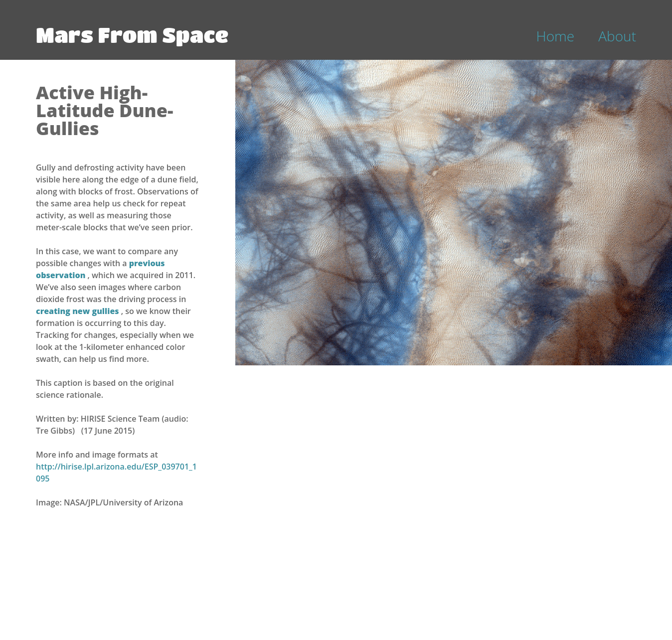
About (617, 36)
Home (556, 36)
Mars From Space (132, 34)
